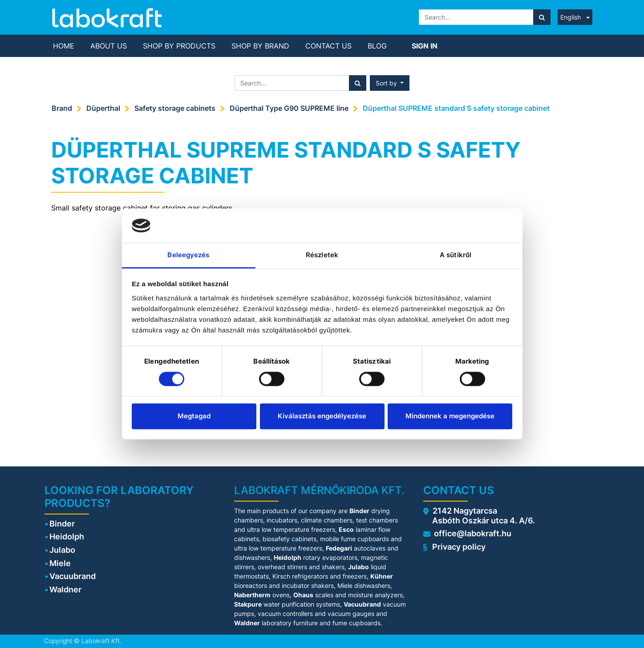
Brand (62, 108)
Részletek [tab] (322, 255)
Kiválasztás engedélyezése (322, 416)
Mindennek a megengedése (450, 416)
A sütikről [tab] (456, 255)
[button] (390, 83)
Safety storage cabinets (175, 108)
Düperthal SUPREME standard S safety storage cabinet (456, 108)
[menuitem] (64, 46)
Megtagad (194, 416)
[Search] (542, 17)
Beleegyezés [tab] (188, 255)
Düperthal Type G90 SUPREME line (289, 108)
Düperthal (103, 108)
